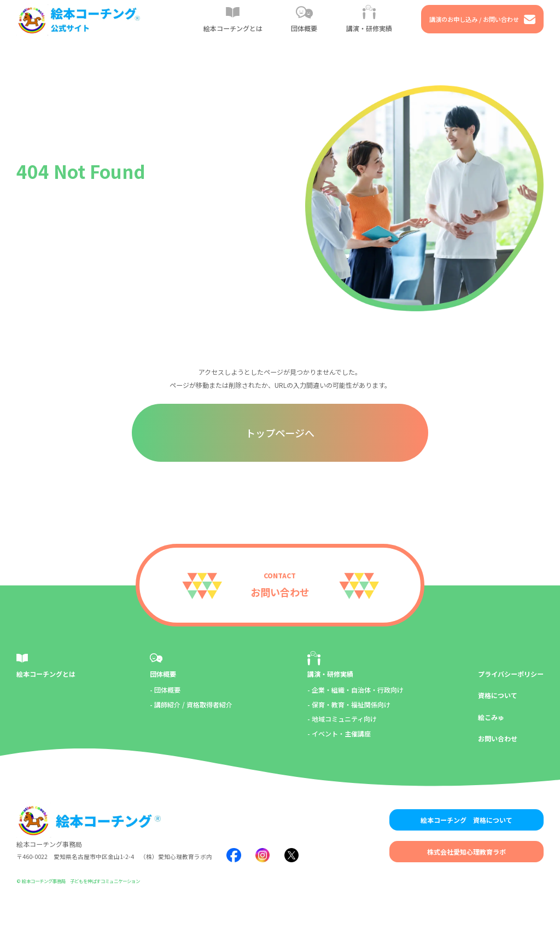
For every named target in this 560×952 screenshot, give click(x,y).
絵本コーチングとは (46, 674)
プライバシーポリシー (511, 674)
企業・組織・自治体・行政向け (358, 690)
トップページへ (280, 433)
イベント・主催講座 (341, 733)
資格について (498, 695)
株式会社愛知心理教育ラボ (466, 852)
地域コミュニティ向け (344, 719)
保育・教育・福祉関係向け (351, 704)
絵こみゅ (491, 717)
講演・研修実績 (330, 674)
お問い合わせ (498, 738)
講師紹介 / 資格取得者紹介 (193, 704)
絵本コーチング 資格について (466, 820)
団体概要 (163, 674)
